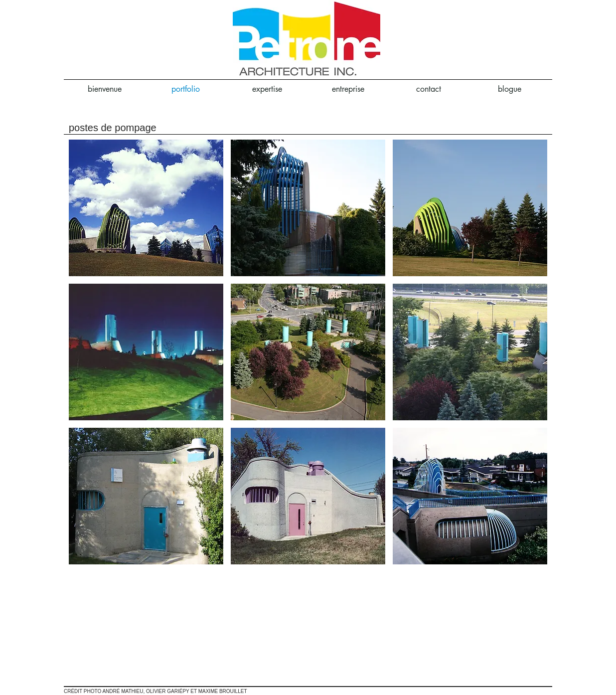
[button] (146, 208)
